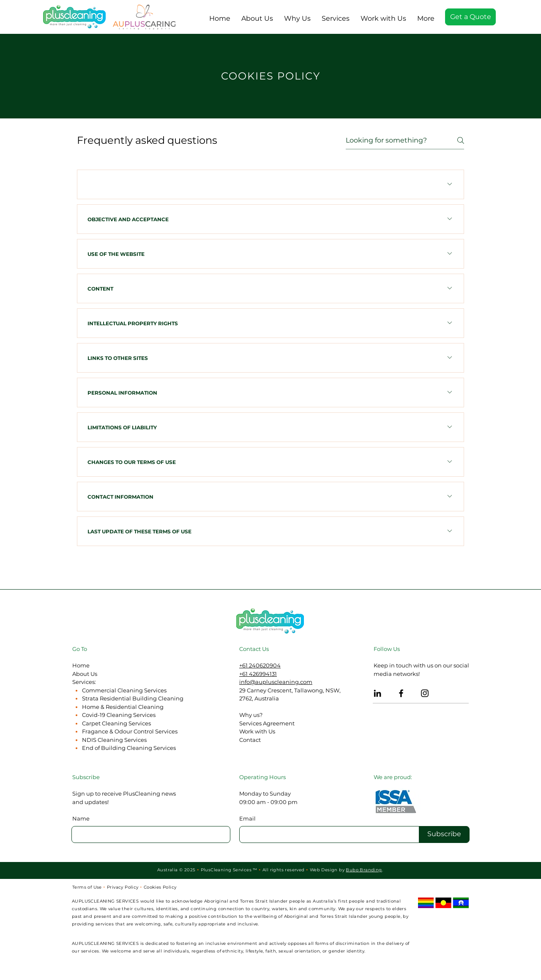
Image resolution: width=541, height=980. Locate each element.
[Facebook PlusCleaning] (401, 693)
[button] (336, 15)
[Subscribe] (444, 835)
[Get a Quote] (470, 17)
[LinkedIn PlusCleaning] (377, 693)
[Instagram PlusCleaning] (425, 693)
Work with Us (257, 731)
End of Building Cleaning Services (129, 748)
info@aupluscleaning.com (276, 682)
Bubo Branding (364, 870)
